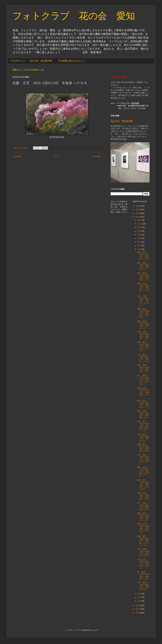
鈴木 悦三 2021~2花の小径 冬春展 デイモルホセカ (143, 485)
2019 (138, 613)
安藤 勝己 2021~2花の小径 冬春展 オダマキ (143, 448)
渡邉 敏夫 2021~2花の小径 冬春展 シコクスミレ (143, 528)
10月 (140, 227)
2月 (139, 597)
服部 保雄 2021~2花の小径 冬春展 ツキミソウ (143, 472)
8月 (139, 235)
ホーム (57, 156)
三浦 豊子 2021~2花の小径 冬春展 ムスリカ (143, 358)
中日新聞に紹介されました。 (72, 61)
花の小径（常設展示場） (42, 61)
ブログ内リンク (18, 61)
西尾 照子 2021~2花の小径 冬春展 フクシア (143, 256)
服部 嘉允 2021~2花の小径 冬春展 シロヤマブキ (143, 313)
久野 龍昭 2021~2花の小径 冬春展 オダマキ (143, 552)
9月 (139, 231)
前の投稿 (97, 156)
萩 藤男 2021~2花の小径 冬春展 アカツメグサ (143, 380)
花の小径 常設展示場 (121, 121)
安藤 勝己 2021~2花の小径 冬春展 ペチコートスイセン (143, 541)
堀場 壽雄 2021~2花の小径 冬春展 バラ (143, 325)
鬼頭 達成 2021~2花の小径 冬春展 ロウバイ (143, 368)
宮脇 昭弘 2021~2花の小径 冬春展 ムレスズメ (143, 393)
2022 (138, 217)
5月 (139, 246)
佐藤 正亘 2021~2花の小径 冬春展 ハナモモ (143, 496)
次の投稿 (17, 156)
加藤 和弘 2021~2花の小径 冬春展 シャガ (143, 517)
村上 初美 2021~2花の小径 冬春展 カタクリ (143, 506)
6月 (139, 242)
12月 (140, 220)
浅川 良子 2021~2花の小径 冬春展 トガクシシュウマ (143, 426)
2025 (138, 206)
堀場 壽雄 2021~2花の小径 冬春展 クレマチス (143, 288)
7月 (139, 238)
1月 (139, 601)
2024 (138, 210)
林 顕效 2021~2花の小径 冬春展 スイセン (143, 575)
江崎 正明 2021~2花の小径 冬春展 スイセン (143, 335)
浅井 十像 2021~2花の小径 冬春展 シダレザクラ (143, 301)
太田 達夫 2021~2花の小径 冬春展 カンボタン (143, 459)
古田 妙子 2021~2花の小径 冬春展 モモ (143, 437)
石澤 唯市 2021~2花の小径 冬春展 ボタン (143, 586)
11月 (140, 224)
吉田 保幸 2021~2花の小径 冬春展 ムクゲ (143, 414)
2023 (138, 213)
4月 (139, 249)
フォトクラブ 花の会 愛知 (74, 16)
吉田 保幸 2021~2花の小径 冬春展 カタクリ (143, 277)
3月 (139, 594)
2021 (138, 606)
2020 (138, 609)
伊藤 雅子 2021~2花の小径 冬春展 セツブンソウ (143, 347)
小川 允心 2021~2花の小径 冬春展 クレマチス (143, 564)
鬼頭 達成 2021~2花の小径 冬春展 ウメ (143, 266)
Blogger (95, 630)
